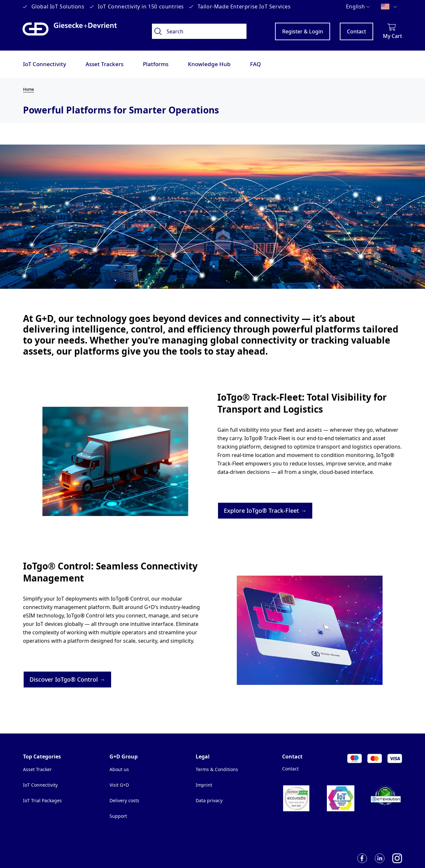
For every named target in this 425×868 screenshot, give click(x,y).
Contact (356, 31)
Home (29, 89)
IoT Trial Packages (42, 800)
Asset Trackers (104, 64)
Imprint (204, 785)
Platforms (156, 64)
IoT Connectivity (45, 64)
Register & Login (303, 31)
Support (118, 816)
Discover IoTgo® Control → (67, 679)
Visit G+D (119, 785)
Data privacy (209, 800)
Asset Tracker (37, 769)
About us (119, 769)
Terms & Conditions (217, 769)
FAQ (255, 64)
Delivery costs (124, 800)
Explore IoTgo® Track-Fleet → (265, 510)
